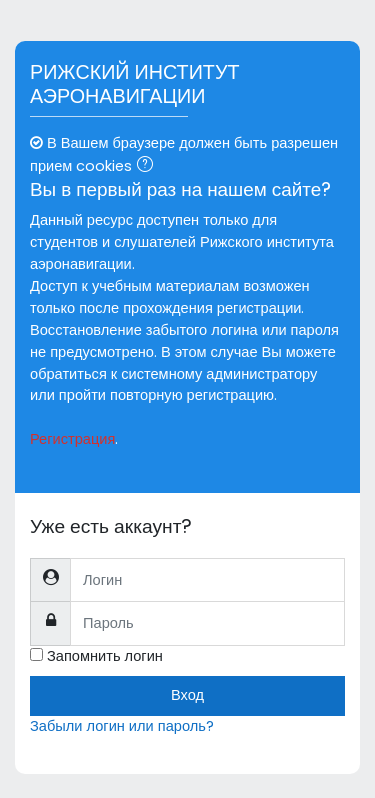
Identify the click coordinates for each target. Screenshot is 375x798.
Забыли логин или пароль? (122, 726)
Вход (187, 695)
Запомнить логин (105, 656)
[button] (149, 167)
